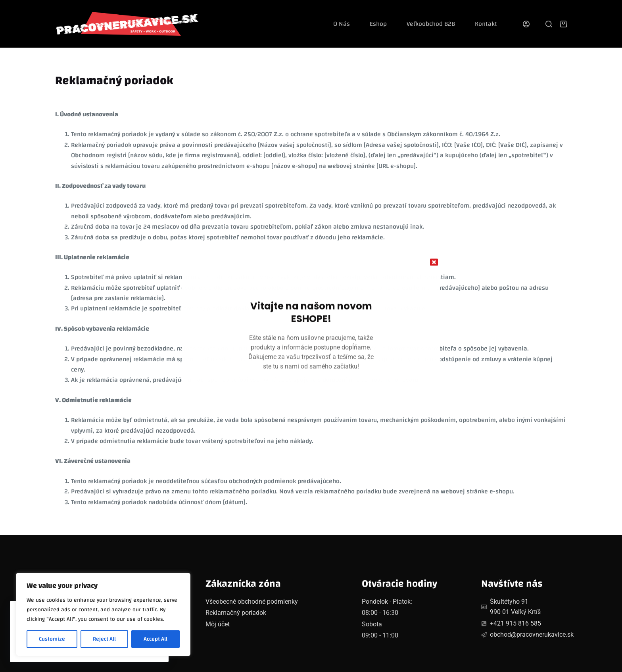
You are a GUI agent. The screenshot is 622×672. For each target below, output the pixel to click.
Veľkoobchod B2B (431, 24)
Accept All (155, 639)
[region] (103, 614)
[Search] (549, 24)
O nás (342, 24)
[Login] (526, 24)
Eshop (378, 24)
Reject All (104, 639)
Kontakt (486, 24)
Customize (52, 639)
